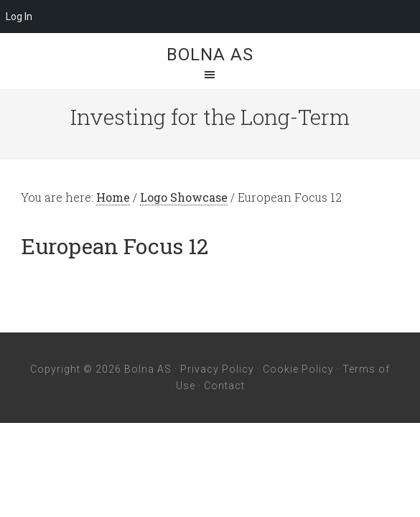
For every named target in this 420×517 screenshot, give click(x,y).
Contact (224, 386)
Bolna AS (210, 55)
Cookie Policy (298, 369)
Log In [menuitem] (19, 17)
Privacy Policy (217, 369)
